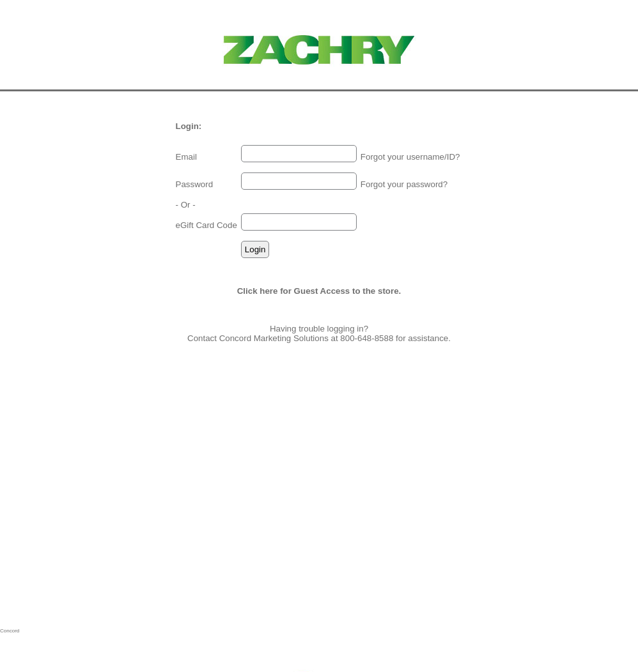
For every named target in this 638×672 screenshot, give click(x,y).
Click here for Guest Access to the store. (319, 291)
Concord (10, 631)
